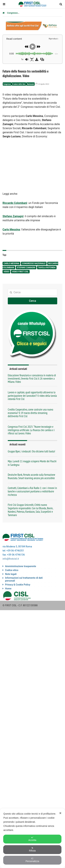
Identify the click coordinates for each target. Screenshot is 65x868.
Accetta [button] (32, 839)
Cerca (32, 301)
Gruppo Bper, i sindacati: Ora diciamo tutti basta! (31, 451)
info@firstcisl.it (11, 559)
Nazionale (30, 84)
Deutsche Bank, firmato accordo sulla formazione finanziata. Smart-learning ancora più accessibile (31, 476)
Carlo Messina (11, 263)
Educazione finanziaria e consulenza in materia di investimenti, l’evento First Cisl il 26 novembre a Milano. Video (32, 379)
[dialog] (32, 838)
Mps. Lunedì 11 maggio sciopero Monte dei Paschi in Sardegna (32, 463)
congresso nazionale (34, 263)
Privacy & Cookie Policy (18, 585)
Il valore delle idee (19, 84)
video (6, 272)
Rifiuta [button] (32, 849)
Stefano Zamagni (26, 268)
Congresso (12, 13)
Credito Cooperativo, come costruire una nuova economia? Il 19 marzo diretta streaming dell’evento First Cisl (30, 413)
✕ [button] (60, 813)
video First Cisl (20, 272)
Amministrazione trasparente (21, 566)
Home (8, 589)
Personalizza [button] (32, 860)
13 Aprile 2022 (42, 84)
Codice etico (12, 570)
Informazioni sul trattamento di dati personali (24, 579)
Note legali (11, 574)
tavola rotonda (47, 268)
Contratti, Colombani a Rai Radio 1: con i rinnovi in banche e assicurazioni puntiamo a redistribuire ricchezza (32, 491)
